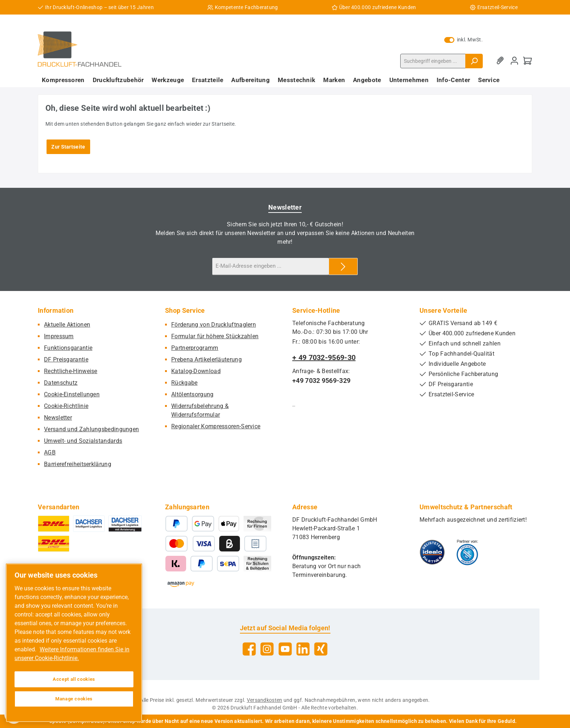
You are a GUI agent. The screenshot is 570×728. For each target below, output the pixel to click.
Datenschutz (61, 383)
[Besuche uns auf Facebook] (249, 649)
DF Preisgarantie (66, 359)
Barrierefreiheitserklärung (78, 464)
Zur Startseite (68, 147)
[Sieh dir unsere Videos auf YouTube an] (285, 649)
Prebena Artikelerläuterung (206, 359)
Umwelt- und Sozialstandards (83, 441)
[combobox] (433, 61)
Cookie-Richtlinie (66, 406)
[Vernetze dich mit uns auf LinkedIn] (303, 649)
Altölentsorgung (192, 394)
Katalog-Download (196, 371)
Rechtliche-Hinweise (71, 371)
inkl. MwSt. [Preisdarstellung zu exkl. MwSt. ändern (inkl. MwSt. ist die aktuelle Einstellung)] (463, 40)
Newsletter (58, 418)
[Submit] (343, 266)
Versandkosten (265, 700)
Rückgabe (184, 383)
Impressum (59, 336)
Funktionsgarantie (68, 348)
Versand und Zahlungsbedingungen (91, 429)
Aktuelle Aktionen (67, 325)
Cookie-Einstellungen (72, 394)
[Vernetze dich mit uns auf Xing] (321, 649)
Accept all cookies (74, 679)
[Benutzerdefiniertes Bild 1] (432, 552)
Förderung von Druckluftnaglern (214, 325)
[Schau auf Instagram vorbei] (267, 649)
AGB (50, 452)
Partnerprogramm (195, 348)
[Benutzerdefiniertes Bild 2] (467, 552)
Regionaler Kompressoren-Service (216, 426)
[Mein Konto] (514, 61)
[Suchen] (474, 61)
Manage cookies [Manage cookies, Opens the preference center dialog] (74, 699)
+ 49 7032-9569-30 (324, 357)
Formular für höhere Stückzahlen (215, 336)
